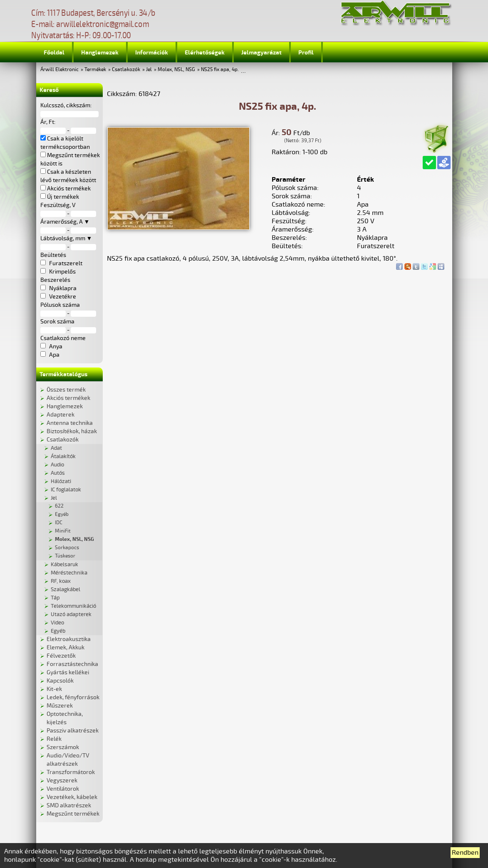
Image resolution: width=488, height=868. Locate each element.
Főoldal (54, 53)
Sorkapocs (67, 548)
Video (57, 623)
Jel (149, 70)
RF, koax (61, 581)
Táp (55, 598)
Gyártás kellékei (68, 672)
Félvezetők (61, 656)
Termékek (95, 70)
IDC (59, 523)
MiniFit (63, 531)
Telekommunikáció (73, 606)
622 (59, 506)
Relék (54, 739)
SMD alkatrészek (69, 805)
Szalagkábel (66, 589)
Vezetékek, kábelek (72, 797)
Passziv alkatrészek (73, 731)
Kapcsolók (60, 681)
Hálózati (61, 481)
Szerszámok (63, 747)
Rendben (465, 853)
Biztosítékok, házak (72, 431)
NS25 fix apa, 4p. (220, 70)
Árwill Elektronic (59, 70)
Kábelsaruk (64, 565)
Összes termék (66, 390)
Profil (306, 53)
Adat (56, 448)
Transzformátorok (71, 772)
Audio (57, 465)
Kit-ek (54, 689)
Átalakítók (63, 456)
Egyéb (62, 514)
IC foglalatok (66, 490)
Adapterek (61, 415)
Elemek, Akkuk (66, 647)
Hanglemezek (100, 53)
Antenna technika (70, 423)
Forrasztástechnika (72, 664)
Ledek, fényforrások (73, 697)
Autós (58, 473)
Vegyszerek (62, 780)
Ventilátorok (63, 789)
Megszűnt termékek (73, 814)
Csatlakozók (126, 70)
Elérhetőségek (205, 53)
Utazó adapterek (71, 614)
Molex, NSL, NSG (176, 70)
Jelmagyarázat (261, 53)
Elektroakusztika (69, 639)
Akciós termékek (68, 398)
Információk (152, 53)
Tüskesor (65, 556)
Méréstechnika (69, 573)
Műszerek (60, 706)
